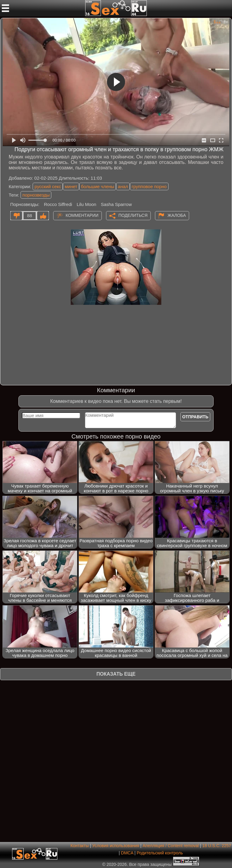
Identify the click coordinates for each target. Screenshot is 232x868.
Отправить (195, 417)
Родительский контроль (160, 853)
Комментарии (82, 215)
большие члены (98, 186)
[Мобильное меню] (5, 8)
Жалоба (177, 215)
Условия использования (116, 846)
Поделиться (133, 215)
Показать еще (116, 674)
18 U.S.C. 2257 (217, 846)
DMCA (127, 853)
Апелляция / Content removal (171, 846)
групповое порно (149, 186)
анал (123, 186)
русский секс (48, 186)
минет (71, 186)
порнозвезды (36, 195)
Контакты (79, 846)
